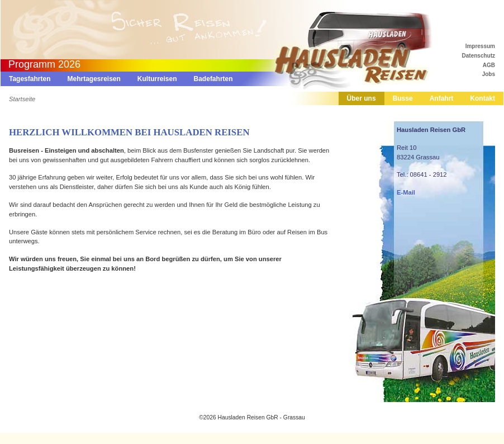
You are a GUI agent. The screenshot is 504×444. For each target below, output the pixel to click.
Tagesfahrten (30, 79)
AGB (489, 65)
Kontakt (482, 98)
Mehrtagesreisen (94, 79)
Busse (403, 98)
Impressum (480, 46)
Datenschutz (479, 56)
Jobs (489, 74)
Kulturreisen (157, 79)
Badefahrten (213, 79)
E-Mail (406, 192)
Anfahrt (442, 98)
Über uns (362, 98)
